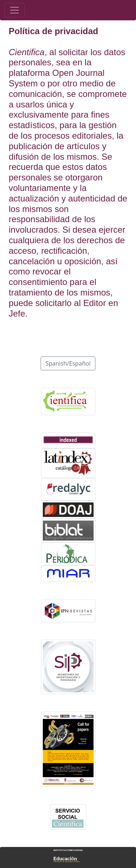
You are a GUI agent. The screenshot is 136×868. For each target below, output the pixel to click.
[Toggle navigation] (15, 10)
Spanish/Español (68, 363)
